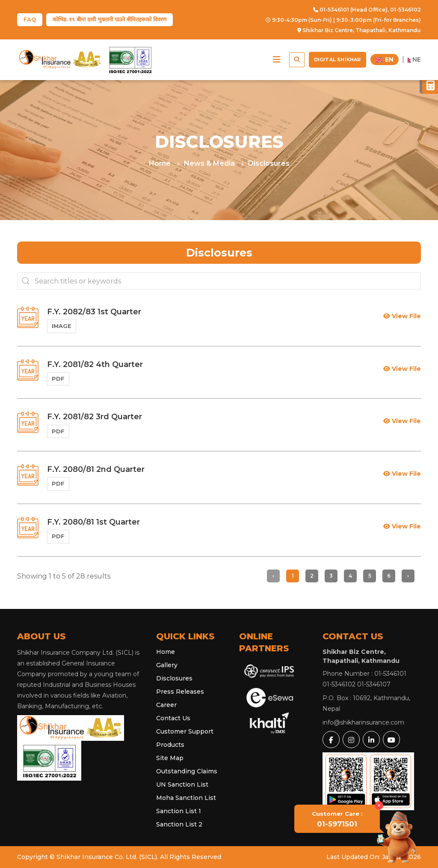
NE (414, 60)
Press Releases (180, 692)
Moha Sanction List (186, 798)
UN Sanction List (182, 784)
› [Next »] (408, 576)
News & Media (210, 163)
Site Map (170, 758)
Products (170, 745)
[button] (277, 60)
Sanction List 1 (179, 811)
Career (166, 705)
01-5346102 (405, 10)
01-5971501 (337, 819)
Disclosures (269, 163)
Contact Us (173, 718)
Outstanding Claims (187, 771)
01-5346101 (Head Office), (351, 10)
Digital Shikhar (337, 60)
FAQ (30, 19)
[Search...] (219, 281)
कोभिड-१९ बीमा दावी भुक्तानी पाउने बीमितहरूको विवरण (109, 19)
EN (385, 60)
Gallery (167, 665)
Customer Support (185, 731)
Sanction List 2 (179, 824)
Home (161, 163)
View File (402, 316)
